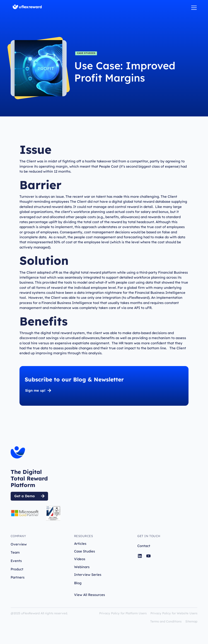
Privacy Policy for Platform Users (123, 613)
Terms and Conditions (166, 621)
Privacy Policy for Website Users (174, 613)
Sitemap (191, 621)
